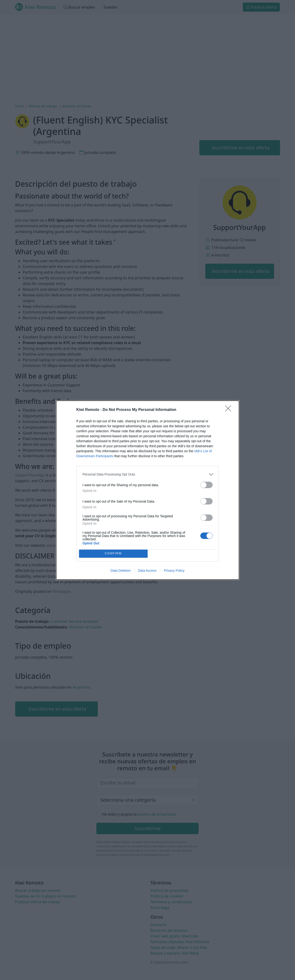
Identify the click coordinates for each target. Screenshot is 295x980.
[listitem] (148, 474)
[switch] (206, 485)
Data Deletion (121, 571)
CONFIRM (113, 554)
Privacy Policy (174, 571)
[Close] (230, 410)
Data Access (147, 571)
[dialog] (148, 490)
